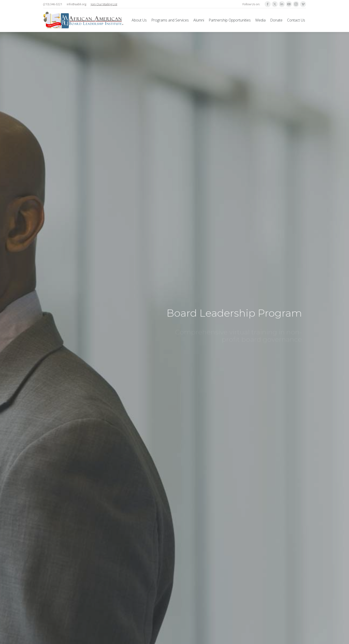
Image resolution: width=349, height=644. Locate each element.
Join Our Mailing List (104, 4)
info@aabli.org (76, 4)
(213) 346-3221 (53, 4)
